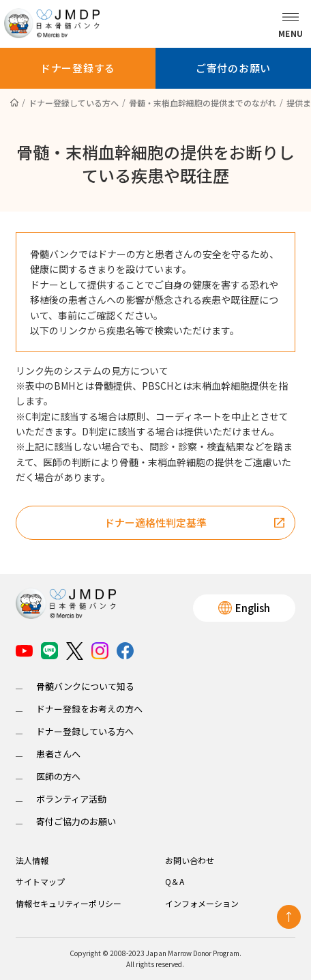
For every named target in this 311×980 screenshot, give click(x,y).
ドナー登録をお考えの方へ (89, 709)
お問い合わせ (190, 860)
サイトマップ (40, 881)
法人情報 (32, 860)
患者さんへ (58, 754)
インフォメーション (202, 903)
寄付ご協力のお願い (76, 821)
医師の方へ (58, 776)
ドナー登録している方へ (85, 731)
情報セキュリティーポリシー (69, 903)
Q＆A (175, 881)
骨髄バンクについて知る (85, 686)
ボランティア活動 (71, 799)
